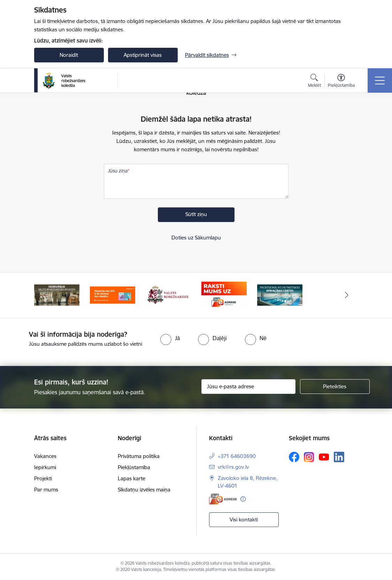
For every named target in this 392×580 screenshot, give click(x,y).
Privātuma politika (139, 456)
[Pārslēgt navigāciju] (380, 81)
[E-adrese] (223, 499)
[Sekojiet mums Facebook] (294, 457)
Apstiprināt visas (143, 55)
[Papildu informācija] (243, 499)
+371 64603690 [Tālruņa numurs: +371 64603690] (237, 456)
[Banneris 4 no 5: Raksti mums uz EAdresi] (224, 295)
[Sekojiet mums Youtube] (324, 457)
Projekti (43, 478)
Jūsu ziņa (118, 171)
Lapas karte (132, 478)
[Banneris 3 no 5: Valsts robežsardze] (168, 295)
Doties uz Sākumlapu (196, 238)
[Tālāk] (347, 295)
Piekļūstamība (134, 467)
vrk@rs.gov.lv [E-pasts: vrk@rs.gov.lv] (233, 467)
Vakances (45, 456)
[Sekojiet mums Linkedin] (339, 457)
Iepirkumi (45, 467)
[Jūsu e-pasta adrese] (248, 387)
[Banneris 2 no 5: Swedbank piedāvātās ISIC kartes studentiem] (113, 295)
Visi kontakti (244, 520)
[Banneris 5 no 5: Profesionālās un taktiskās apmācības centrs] (280, 295)
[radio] (170, 338)
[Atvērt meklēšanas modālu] (314, 82)
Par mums (46, 490)
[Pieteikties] (335, 387)
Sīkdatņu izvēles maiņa (144, 490)
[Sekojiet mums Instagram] (309, 457)
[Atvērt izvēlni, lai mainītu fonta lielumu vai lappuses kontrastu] (341, 82)
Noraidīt (69, 55)
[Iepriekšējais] (46, 295)
